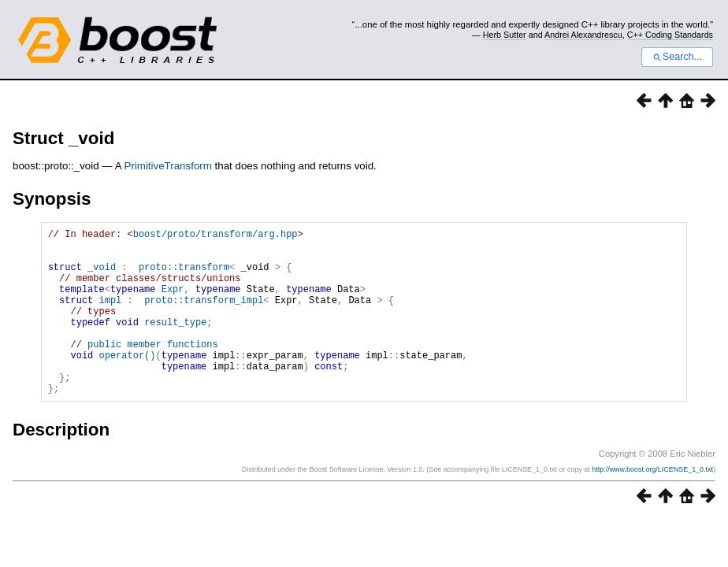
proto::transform (184, 276)
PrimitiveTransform (168, 166)
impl (110, 316)
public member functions (153, 370)
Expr (173, 303)
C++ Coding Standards (670, 35)
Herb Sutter (505, 35)
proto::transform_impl (204, 316)
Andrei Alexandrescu (583, 35)
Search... (677, 57)
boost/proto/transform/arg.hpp (215, 236)
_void (102, 276)
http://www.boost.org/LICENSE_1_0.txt (652, 505)
